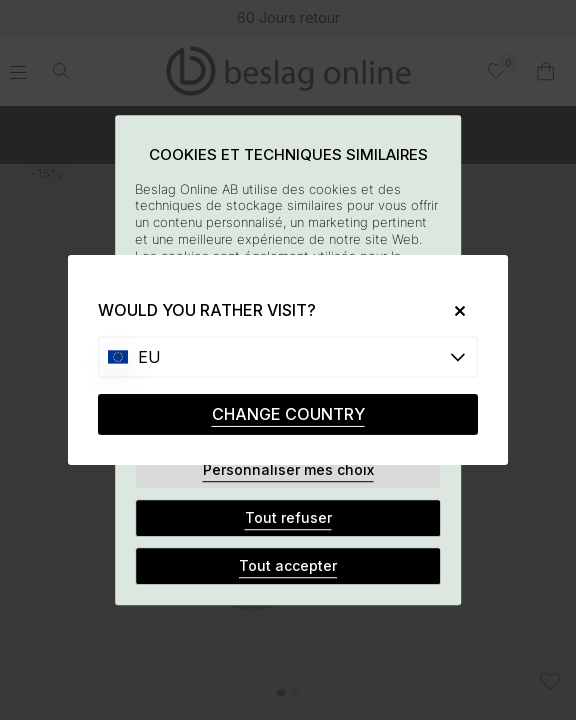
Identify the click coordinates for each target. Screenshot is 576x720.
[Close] (452, 310)
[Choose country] (288, 357)
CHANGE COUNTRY (288, 414)
